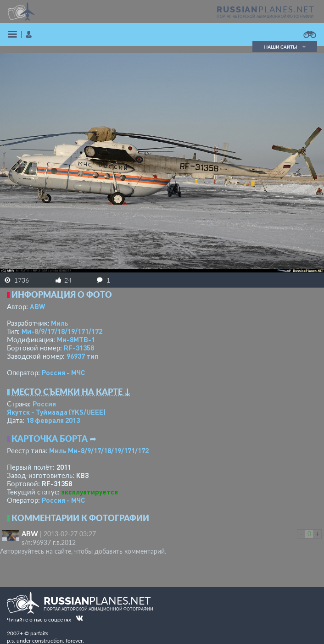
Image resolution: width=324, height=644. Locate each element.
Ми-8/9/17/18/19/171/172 (62, 331)
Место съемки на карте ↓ (71, 392)
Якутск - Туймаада (56, 412)
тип (92, 356)
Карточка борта (50, 439)
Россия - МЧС (63, 372)
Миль (60, 323)
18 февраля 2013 (53, 420)
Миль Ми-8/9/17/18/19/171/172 (99, 450)
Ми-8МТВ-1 (76, 339)
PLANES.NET (266, 9)
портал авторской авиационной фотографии (265, 17)
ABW (37, 306)
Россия (44, 404)
